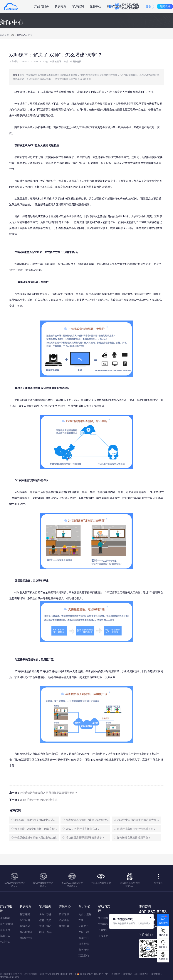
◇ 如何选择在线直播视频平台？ (132, 838)
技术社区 (64, 926)
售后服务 (103, 918)
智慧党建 (25, 914)
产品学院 (64, 920)
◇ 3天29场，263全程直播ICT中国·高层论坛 (35, 820)
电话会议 (5, 942)
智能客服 (103, 924)
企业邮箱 (5, 918)
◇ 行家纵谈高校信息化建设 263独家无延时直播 (86, 820)
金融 (42, 914)
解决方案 (61, 6)
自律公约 (116, 974)
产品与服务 (42, 6)
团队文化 (84, 944)
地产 (49, 926)
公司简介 (84, 926)
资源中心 (95, 6)
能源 (42, 932)
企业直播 (5, 930)
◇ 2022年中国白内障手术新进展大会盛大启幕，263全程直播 (137, 820)
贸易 (49, 932)
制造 (49, 920)
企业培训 (25, 920)
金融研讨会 (26, 938)
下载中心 (103, 930)
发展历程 (84, 932)
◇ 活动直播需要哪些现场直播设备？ (83, 838)
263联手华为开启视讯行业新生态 (39, 800)
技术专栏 (64, 914)
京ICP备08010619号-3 (63, 974)
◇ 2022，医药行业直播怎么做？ (81, 829)
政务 (49, 914)
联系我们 (84, 956)
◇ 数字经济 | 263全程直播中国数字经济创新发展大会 (35, 829)
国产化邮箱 (6, 924)
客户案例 (78, 6)
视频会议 (5, 936)
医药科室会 (26, 932)
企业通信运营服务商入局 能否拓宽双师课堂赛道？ (48, 793)
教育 (42, 920)
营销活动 (25, 926)
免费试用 (165, 6)
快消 (42, 926)
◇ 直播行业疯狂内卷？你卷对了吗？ (135, 829)
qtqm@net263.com (9, 977)
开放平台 (103, 936)
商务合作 (84, 950)
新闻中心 (21, 35)
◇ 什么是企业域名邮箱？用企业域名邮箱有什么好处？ (35, 838)
